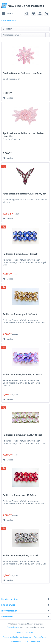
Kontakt (30, 632)
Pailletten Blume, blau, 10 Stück (20, 254)
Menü (7, 13)
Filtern (7, 29)
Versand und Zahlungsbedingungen (17, 637)
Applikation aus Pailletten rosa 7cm (22, 73)
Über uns (20, 632)
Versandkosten (13, 627)
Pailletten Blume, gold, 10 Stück (20, 314)
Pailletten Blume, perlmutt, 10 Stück (23, 435)
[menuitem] (7, 14)
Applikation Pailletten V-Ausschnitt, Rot (25, 194)
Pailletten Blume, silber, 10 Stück (21, 555)
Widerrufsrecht (40, 637)
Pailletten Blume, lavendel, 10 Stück (22, 375)
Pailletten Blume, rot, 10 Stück (19, 495)
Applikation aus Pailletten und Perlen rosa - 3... (23, 135)
